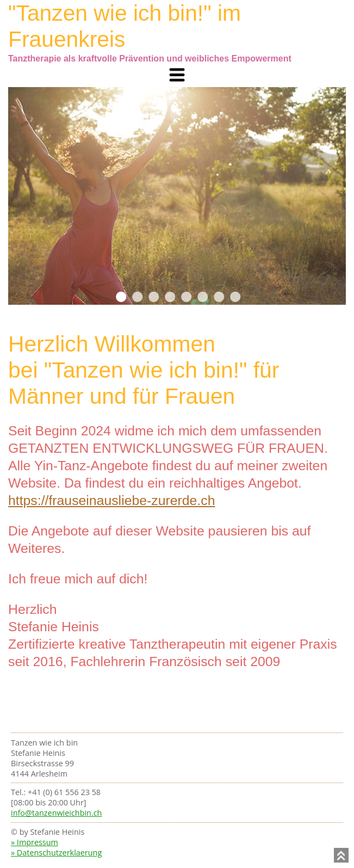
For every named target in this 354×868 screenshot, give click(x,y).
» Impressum (35, 842)
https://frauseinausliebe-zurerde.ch (111, 500)
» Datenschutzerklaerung (56, 852)
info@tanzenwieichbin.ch (56, 813)
